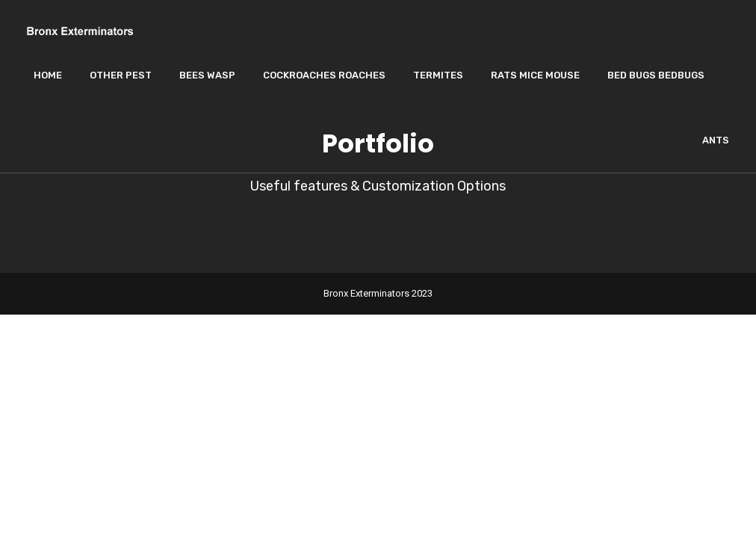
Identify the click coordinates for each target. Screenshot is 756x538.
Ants (716, 140)
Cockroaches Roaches (324, 75)
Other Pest (121, 75)
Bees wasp (207, 75)
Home (48, 75)
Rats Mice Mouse (535, 75)
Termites (438, 75)
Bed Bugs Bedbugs (656, 75)
